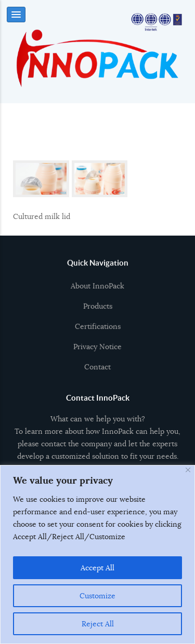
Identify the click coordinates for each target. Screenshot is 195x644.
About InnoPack (97, 290)
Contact (97, 371)
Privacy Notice (97, 350)
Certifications (98, 330)
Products (98, 310)
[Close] (188, 470)
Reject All (98, 624)
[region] (97, 554)
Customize (97, 596)
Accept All (97, 568)
